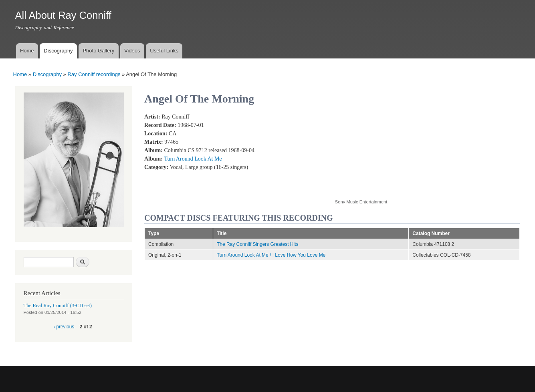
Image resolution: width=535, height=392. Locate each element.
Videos (132, 51)
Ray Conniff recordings (94, 74)
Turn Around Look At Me (193, 159)
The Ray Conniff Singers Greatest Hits (258, 244)
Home (27, 51)
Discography (58, 51)
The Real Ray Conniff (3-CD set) (58, 306)
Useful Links (164, 51)
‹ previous (64, 327)
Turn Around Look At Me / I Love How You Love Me (271, 255)
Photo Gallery (98, 51)
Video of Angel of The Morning (399, 152)
